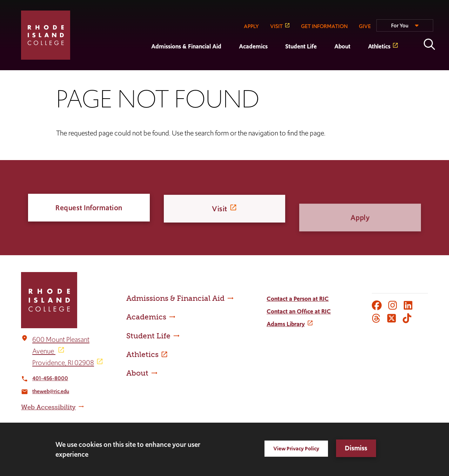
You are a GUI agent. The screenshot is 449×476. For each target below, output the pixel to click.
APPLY (251, 26)
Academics (253, 46)
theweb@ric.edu (51, 391)
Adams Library (286, 324)
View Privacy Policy (296, 448)
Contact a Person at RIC (298, 299)
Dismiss (356, 448)
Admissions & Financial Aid (186, 46)
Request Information (89, 209)
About (342, 46)
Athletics (379, 46)
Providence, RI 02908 (63, 363)
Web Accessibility (48, 407)
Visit (220, 216)
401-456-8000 (50, 378)
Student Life (301, 46)
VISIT (276, 26)
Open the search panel (429, 44)
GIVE (365, 26)
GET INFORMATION (324, 26)
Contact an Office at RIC (299, 311)
